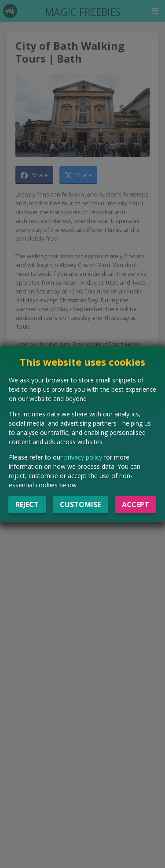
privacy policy (83, 457)
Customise (80, 504)
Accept (136, 504)
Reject (27, 504)
